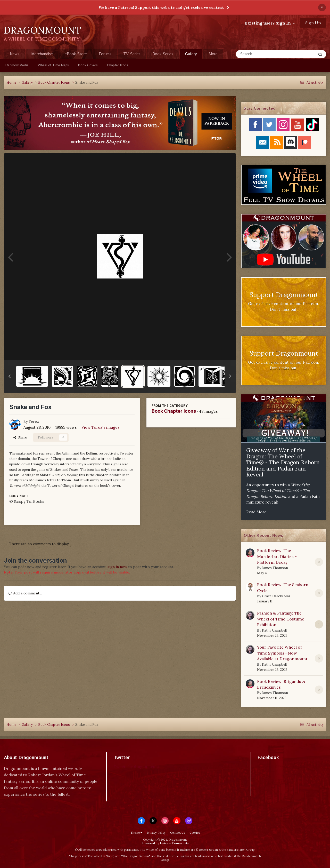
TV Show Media (17, 65)
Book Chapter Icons (174, 411)
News (15, 54)
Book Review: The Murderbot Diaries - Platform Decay (277, 556)
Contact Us (178, 833)
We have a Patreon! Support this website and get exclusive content (161, 7)
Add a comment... (25, 593)
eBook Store (76, 54)
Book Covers (88, 65)
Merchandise (42, 54)
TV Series (132, 54)
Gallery (191, 55)
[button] (10, 376)
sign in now (117, 567)
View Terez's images (100, 427)
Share (20, 437)
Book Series (163, 54)
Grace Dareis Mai (276, 596)
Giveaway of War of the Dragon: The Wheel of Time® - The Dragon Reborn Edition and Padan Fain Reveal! (283, 462)
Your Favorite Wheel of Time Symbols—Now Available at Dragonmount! (283, 653)
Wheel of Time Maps (53, 65)
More (213, 54)
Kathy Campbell (274, 630)
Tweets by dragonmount (137, 767)
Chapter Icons (118, 65)
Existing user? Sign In (270, 23)
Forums (105, 54)
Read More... (258, 512)
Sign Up (313, 23)
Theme (136, 833)
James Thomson (275, 568)
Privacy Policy (156, 833)
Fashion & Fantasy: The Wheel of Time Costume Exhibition (281, 619)
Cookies (195, 833)
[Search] (262, 54)
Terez (34, 421)
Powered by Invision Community (165, 843)
